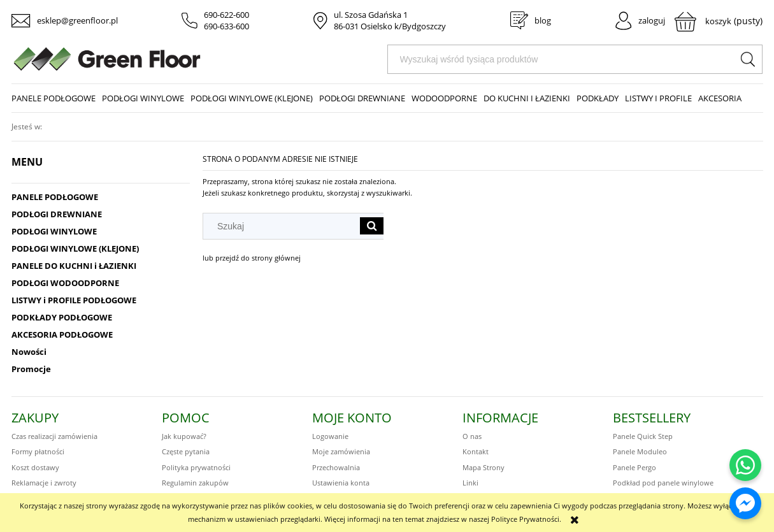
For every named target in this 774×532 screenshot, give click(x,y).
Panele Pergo (634, 467)
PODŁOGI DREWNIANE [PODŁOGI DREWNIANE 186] (57, 214)
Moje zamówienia (341, 451)
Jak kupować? (184, 436)
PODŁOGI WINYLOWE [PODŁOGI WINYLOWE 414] (54, 231)
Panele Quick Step (643, 436)
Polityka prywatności (196, 467)
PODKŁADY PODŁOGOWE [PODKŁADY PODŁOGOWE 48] (62, 317)
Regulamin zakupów (195, 483)
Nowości (29, 352)
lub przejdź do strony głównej (252, 258)
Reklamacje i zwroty (44, 483)
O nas (472, 436)
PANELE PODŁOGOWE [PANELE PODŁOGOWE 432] (55, 197)
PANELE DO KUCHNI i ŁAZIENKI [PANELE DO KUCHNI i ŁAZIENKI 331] (74, 266)
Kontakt (476, 451)
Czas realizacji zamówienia (54, 436)
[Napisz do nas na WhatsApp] (745, 465)
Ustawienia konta (341, 483)
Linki (470, 483)
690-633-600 (226, 26)
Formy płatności (38, 451)
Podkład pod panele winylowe (663, 483)
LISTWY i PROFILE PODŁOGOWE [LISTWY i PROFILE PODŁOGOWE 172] (74, 300)
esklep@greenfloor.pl (77, 20)
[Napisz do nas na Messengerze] (745, 503)
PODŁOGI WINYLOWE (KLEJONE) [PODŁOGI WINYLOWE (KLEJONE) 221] (75, 248)
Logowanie (330, 436)
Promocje (31, 369)
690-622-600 (226, 15)
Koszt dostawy (35, 467)
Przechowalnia (336, 467)
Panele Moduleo (640, 451)
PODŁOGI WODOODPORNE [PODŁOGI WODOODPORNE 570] (65, 283)
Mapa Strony (484, 467)
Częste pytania (186, 451)
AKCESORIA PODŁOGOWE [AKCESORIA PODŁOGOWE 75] (62, 334)
